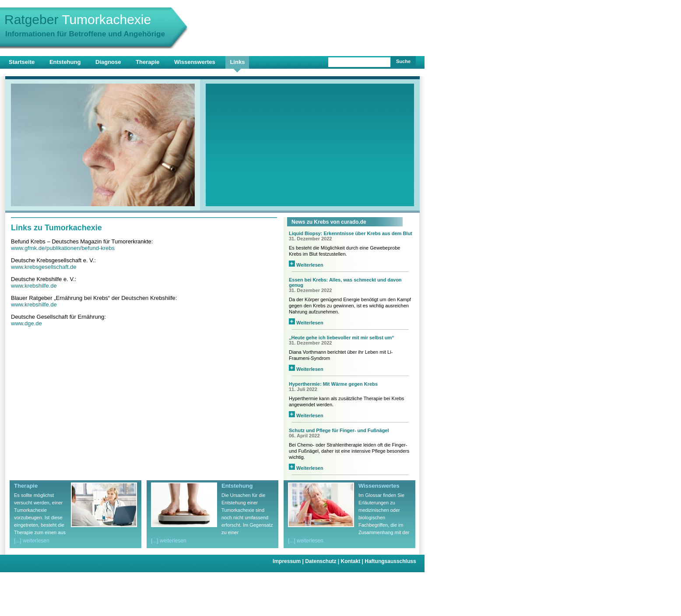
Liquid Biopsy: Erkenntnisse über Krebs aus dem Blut (351, 233)
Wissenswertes (195, 62)
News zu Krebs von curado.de (329, 222)
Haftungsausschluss (390, 561)
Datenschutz (323, 561)
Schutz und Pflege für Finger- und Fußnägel (339, 430)
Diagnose (108, 62)
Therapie (147, 62)
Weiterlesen (306, 265)
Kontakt (353, 561)
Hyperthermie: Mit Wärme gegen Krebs (333, 384)
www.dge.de (26, 323)
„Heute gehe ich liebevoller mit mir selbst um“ (342, 338)
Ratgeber (78, 19)
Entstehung (65, 62)
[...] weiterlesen (32, 541)
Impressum (289, 561)
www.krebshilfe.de (34, 286)
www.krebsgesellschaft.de (44, 267)
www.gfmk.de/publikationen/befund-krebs (63, 248)
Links (237, 62)
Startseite (22, 62)
